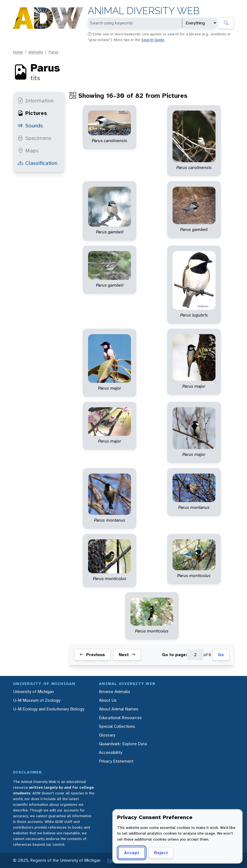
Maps (28, 151)
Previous (92, 655)
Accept (132, 853)
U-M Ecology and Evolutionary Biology (49, 709)
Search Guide (153, 40)
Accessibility (111, 752)
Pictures (32, 113)
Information (36, 101)
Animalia (36, 52)
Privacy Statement (116, 761)
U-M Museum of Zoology (37, 700)
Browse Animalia (114, 692)
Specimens (35, 138)
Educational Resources (120, 718)
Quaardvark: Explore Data (123, 744)
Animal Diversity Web (144, 11)
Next (127, 655)
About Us (108, 700)
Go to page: (175, 655)
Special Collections (117, 726)
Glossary (107, 735)
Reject (161, 853)
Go (221, 655)
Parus (54, 52)
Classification (37, 163)
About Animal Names (119, 709)
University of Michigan (33, 692)
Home (18, 52)
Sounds (30, 126)
